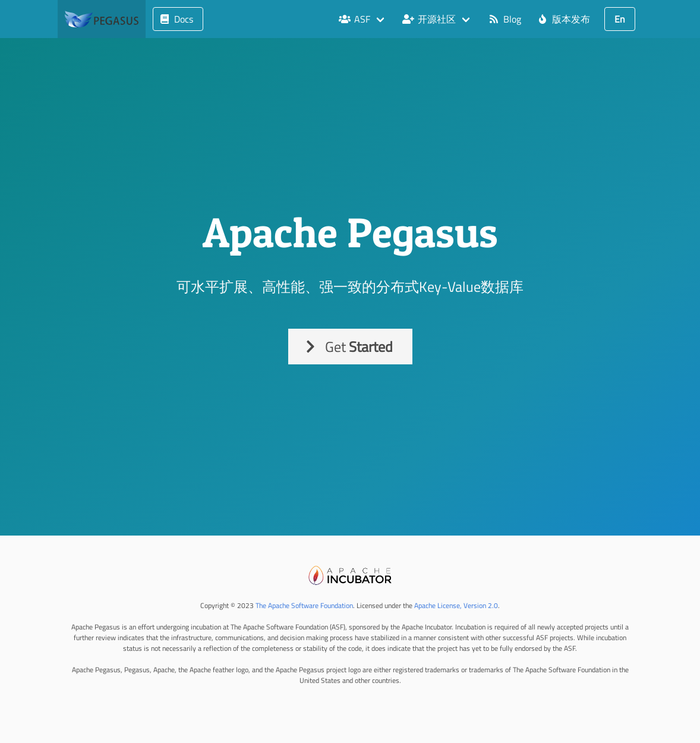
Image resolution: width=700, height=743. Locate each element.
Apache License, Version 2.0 (456, 605)
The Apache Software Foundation (304, 605)
